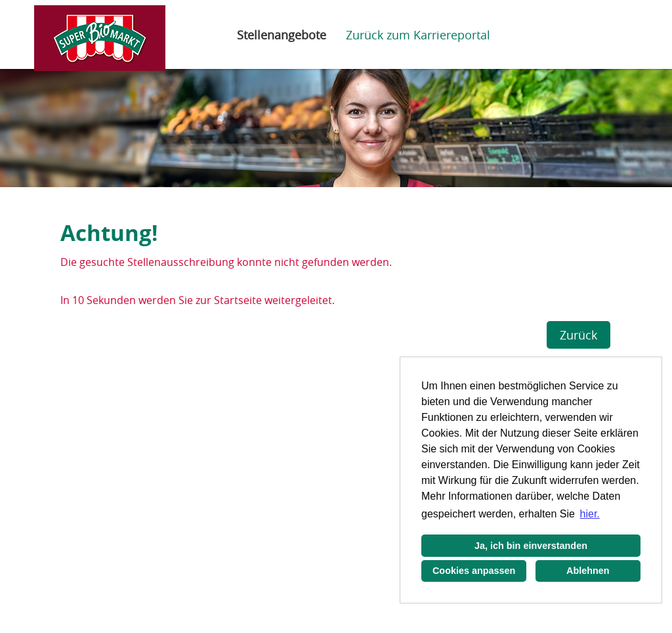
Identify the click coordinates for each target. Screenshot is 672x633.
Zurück (578, 335)
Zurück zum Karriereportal (418, 35)
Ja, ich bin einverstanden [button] (531, 546)
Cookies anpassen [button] (474, 571)
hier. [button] (590, 514)
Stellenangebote (282, 35)
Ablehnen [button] (588, 571)
